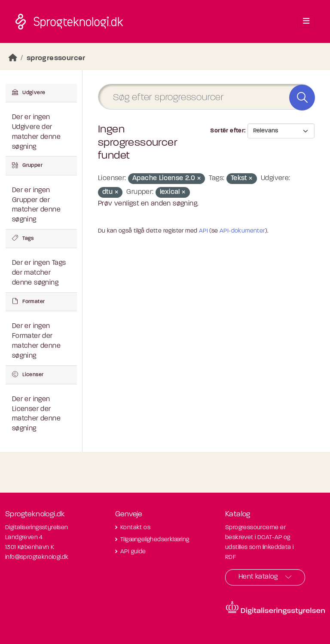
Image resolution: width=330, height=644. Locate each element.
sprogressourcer (56, 58)
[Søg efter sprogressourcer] (206, 97)
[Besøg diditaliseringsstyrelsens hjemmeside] (275, 608)
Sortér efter (227, 131)
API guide (133, 552)
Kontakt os (135, 528)
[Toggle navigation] (306, 21)
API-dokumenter (242, 231)
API (203, 231)
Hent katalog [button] (258, 577)
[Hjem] (13, 58)
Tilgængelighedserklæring (155, 540)
